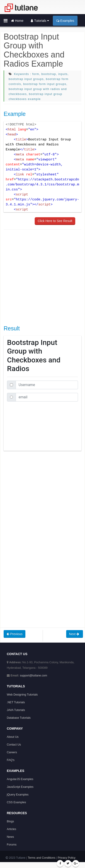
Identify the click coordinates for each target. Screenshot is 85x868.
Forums (12, 845)
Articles (11, 829)
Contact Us (14, 745)
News (10, 837)
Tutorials (40, 21)
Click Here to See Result (55, 221)
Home (17, 21)
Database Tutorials (19, 718)
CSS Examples (16, 802)
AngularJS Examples (20, 779)
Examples (65, 21)
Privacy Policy (66, 858)
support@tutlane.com (34, 676)
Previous (15, 634)
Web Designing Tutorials (22, 695)
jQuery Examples (18, 795)
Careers (12, 752)
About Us (13, 737)
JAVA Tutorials (16, 710)
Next (75, 634)
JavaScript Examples (20, 787)
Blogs (10, 821)
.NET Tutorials (16, 702)
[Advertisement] (42, 277)
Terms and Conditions (41, 858)
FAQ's (11, 760)
